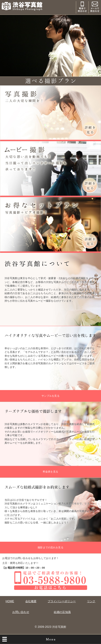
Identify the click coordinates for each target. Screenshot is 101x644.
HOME (10, 601)
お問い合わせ (21, 612)
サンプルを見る (50, 396)
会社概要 (31, 601)
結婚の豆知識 (62, 612)
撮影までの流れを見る (50, 547)
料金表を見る (51, 472)
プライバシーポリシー (62, 601)
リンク (91, 601)
